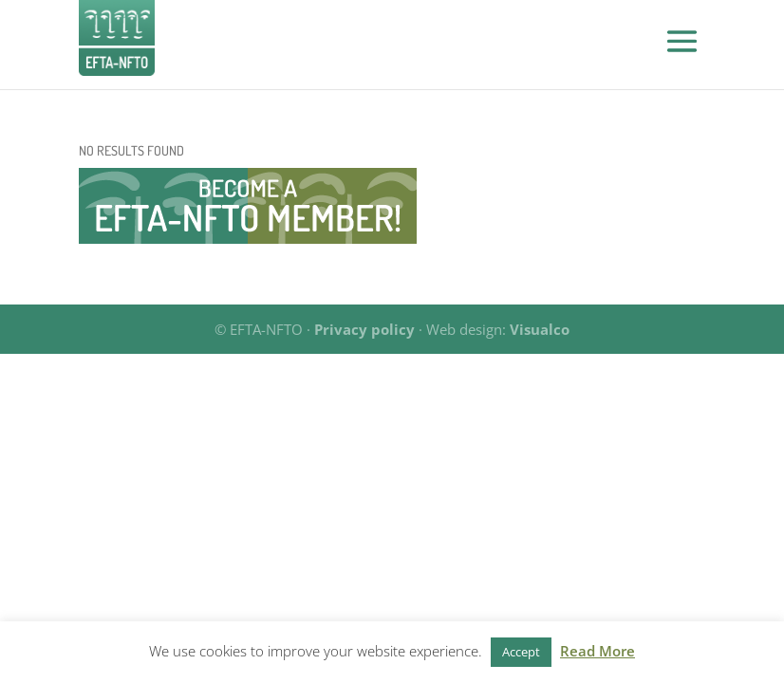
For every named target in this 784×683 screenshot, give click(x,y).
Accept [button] (521, 652)
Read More (597, 651)
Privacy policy (364, 329)
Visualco (540, 329)
